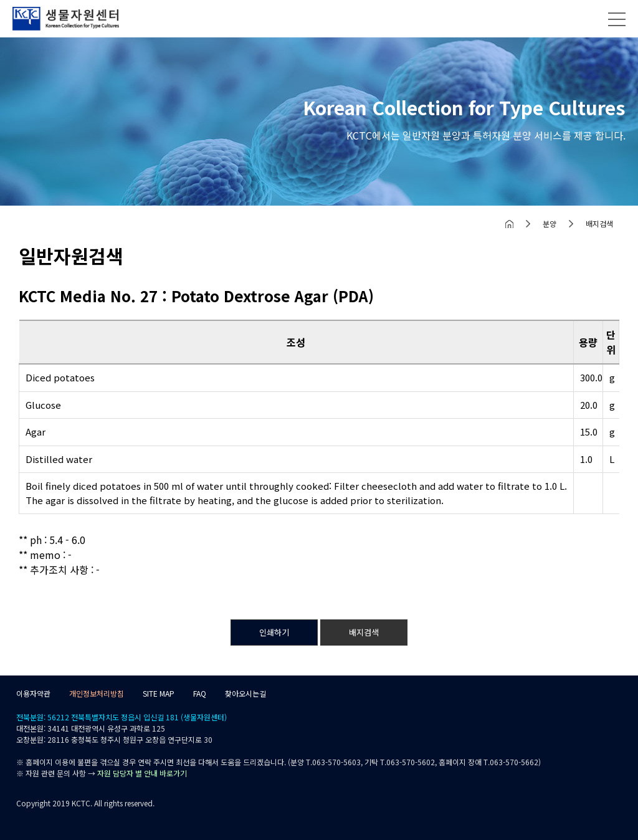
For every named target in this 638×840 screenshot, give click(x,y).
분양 (550, 223)
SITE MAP (159, 693)
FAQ (200, 693)
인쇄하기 (274, 632)
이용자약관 (33, 693)
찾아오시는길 (245, 693)
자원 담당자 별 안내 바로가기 (142, 773)
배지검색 (599, 223)
